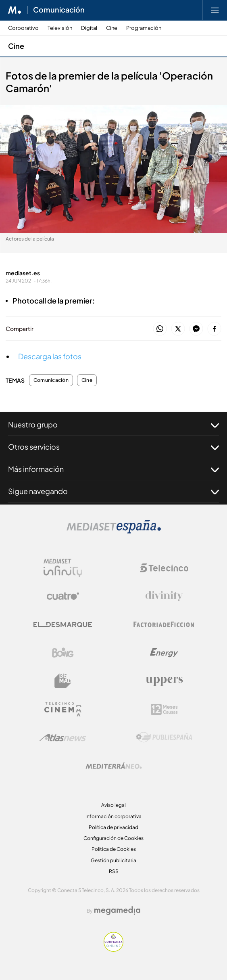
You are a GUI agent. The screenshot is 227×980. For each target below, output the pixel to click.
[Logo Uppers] (164, 681)
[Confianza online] (113, 950)
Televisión (60, 28)
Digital (89, 28)
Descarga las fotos (50, 356)
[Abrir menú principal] (215, 10)
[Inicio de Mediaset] (15, 10)
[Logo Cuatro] (63, 596)
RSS (114, 871)
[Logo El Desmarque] (63, 625)
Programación (144, 28)
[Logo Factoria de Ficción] (164, 624)
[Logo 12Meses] (164, 709)
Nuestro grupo (113, 425)
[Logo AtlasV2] (63, 738)
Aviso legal (113, 805)
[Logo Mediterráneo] (114, 766)
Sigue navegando (113, 491)
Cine (112, 28)
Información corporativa (113, 816)
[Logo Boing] (63, 653)
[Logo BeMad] (63, 681)
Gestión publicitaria (113, 860)
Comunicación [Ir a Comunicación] (59, 10)
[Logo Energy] (164, 653)
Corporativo (23, 28)
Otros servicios (113, 447)
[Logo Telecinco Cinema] (63, 709)
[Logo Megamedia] (117, 911)
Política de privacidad (113, 827)
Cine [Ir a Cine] (16, 46)
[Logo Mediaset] (114, 531)
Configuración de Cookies (113, 838)
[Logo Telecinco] (164, 568)
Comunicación (51, 380)
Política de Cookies (114, 849)
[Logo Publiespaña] (164, 737)
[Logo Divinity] (164, 596)
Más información (113, 469)
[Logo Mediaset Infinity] (63, 568)
